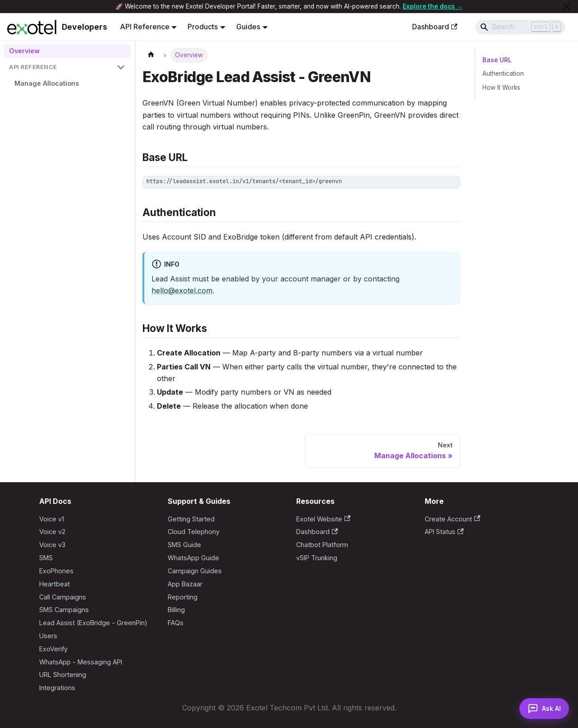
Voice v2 (52, 532)
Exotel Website (323, 519)
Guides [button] (248, 27)
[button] (67, 67)
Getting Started (191, 519)
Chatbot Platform (322, 545)
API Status (444, 532)
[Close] (567, 7)
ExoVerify (53, 649)
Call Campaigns (63, 597)
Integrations (57, 688)
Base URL (496, 60)
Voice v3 (52, 545)
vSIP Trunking (317, 558)
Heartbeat (55, 584)
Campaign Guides (195, 571)
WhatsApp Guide (193, 558)
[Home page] (151, 55)
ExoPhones (56, 571)
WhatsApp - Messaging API (81, 662)
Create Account (452, 519)
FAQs (176, 623)
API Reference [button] (145, 27)
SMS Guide (184, 545)
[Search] (520, 27)
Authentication (503, 74)
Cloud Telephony (194, 532)
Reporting (183, 597)
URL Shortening (63, 675)
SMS (46, 558)
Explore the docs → (433, 6)
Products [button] (203, 27)
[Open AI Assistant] (541, 706)
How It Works (501, 88)
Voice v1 (52, 519)
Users (48, 636)
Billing (176, 610)
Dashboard (435, 27)
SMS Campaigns (64, 610)
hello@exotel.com (182, 290)
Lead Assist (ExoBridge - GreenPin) (93, 623)
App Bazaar (185, 584)
